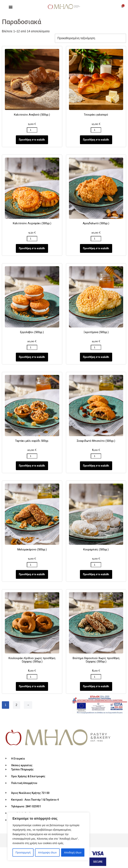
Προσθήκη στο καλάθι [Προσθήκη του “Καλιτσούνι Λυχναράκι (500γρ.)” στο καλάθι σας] (32, 249)
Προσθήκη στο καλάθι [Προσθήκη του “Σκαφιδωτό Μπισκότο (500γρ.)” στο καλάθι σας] (96, 466)
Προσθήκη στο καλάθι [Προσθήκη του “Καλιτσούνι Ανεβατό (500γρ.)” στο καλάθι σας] (32, 140)
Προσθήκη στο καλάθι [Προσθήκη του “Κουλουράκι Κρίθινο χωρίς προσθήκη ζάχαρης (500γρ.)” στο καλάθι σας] (32, 687)
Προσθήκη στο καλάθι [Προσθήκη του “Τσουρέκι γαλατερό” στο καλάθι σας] (96, 140)
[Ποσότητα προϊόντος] (32, 130)
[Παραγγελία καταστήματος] (90, 38)
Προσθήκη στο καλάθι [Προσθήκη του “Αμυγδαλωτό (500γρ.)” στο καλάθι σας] (96, 249)
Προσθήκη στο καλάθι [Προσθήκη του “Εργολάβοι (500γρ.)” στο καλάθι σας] (32, 357)
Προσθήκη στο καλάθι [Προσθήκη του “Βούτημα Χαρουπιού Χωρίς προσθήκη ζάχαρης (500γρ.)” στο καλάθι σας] (96, 687)
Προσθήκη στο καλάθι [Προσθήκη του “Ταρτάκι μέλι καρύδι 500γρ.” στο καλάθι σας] (32, 466)
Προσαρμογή (23, 853)
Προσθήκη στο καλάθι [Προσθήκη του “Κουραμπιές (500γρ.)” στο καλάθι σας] (96, 574)
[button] (11, 7)
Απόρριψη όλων (47, 853)
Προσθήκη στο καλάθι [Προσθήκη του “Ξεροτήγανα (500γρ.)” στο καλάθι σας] (96, 357)
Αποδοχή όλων (73, 853)
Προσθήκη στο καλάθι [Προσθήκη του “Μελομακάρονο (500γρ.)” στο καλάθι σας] (32, 574)
